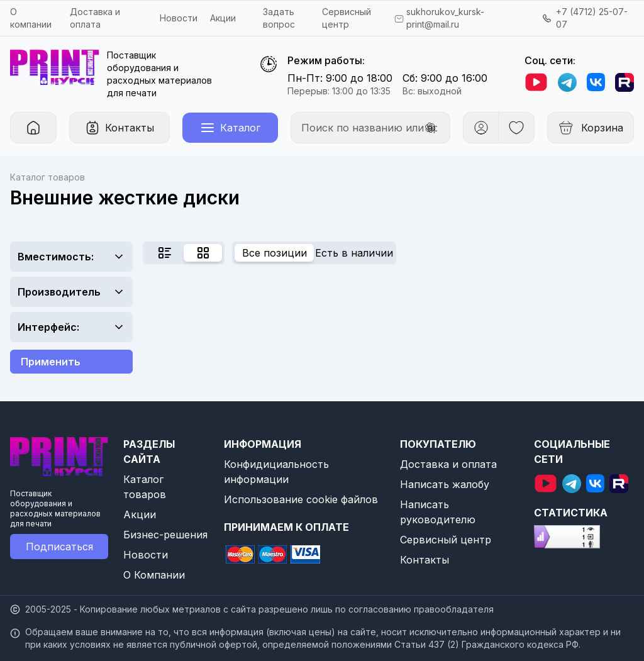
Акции (223, 18)
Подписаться (59, 547)
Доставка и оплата (448, 464)
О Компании (154, 575)
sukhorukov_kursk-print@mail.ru (445, 18)
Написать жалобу (445, 484)
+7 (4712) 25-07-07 (592, 18)
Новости (179, 18)
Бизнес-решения (165, 535)
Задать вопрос (279, 18)
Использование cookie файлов (301, 499)
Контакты (425, 560)
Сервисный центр (446, 540)
